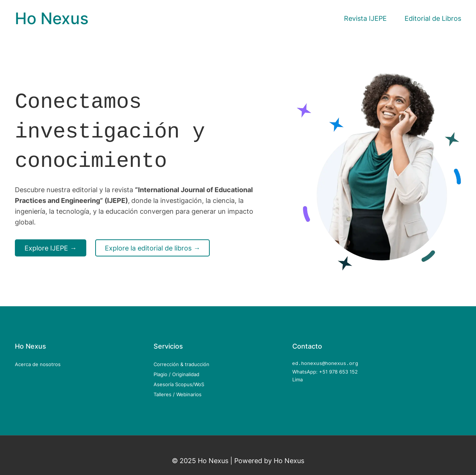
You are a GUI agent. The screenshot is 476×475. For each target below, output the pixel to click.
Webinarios (189, 394)
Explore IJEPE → (51, 245)
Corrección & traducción (181, 364)
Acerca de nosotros (38, 364)
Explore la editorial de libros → (152, 245)
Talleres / (165, 394)
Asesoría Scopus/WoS (179, 384)
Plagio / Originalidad (176, 374)
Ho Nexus (52, 18)
